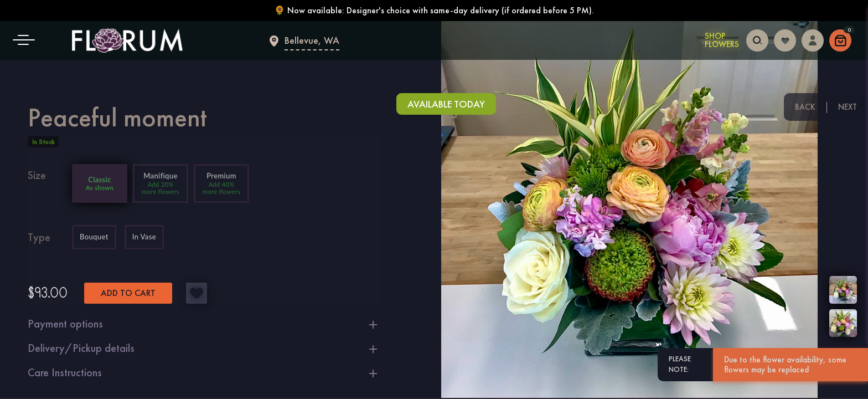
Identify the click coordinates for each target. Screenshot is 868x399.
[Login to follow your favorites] (785, 39)
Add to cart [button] (128, 293)
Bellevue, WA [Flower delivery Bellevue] (312, 40)
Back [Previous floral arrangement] (805, 107)
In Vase (144, 237)
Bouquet (94, 237)
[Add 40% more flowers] (221, 183)
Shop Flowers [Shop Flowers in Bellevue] (722, 40)
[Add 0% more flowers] (100, 183)
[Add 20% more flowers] (161, 183)
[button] (28, 40)
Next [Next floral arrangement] (848, 107)
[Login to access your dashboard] (813, 39)
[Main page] (127, 40)
